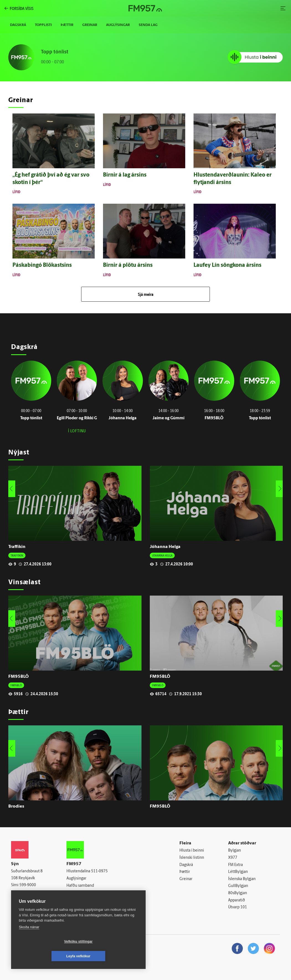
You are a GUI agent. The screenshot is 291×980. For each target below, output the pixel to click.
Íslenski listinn (192, 858)
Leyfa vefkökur (111, 956)
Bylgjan (235, 851)
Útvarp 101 (238, 907)
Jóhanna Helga (165, 547)
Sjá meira (146, 294)
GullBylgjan (238, 886)
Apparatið (237, 900)
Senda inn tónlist (81, 893)
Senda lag (148, 25)
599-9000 (28, 885)
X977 (233, 858)
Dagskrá (18, 25)
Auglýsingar (118, 25)
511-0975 (99, 871)
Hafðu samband (80, 886)
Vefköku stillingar (46, 956)
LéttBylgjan (238, 872)
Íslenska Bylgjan (242, 879)
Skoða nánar (29, 942)
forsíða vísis (22, 8)
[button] (280, 489)
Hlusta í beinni (192, 851)
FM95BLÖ (19, 677)
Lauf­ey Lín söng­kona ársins (227, 265)
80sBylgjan (238, 893)
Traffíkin (17, 547)
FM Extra (235, 865)
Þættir (67, 25)
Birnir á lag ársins (125, 175)
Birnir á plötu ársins (128, 265)
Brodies (16, 806)
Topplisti (43, 25)
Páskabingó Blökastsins (42, 265)
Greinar (90, 25)
